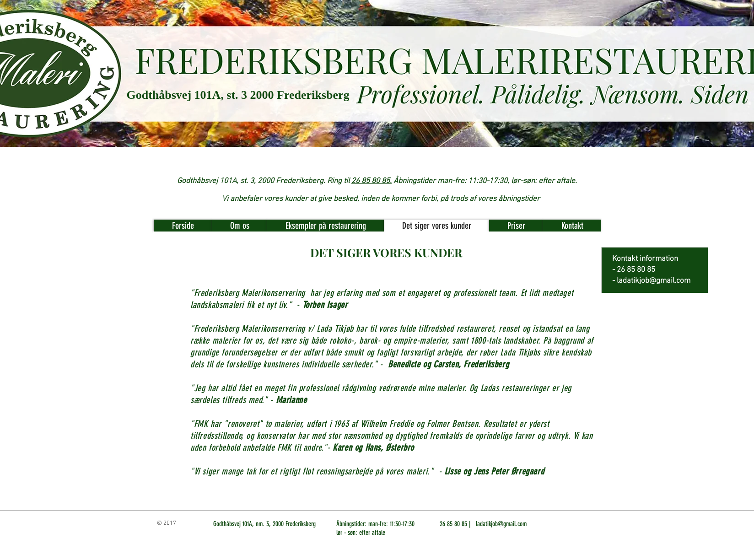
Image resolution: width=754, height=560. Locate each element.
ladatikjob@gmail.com (654, 281)
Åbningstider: (351, 524)
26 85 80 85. (372, 181)
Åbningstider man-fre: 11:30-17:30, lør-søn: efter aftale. (485, 181)
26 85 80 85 (453, 524)
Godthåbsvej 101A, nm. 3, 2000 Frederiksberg (264, 524)
